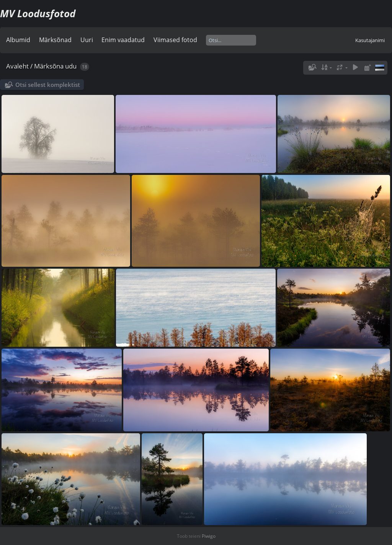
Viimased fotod (175, 40)
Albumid (18, 40)
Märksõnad (55, 40)
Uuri (87, 40)
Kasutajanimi (370, 40)
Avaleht (17, 66)
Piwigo (209, 536)
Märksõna (49, 66)
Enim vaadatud (123, 40)
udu (71, 66)
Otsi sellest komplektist (48, 85)
